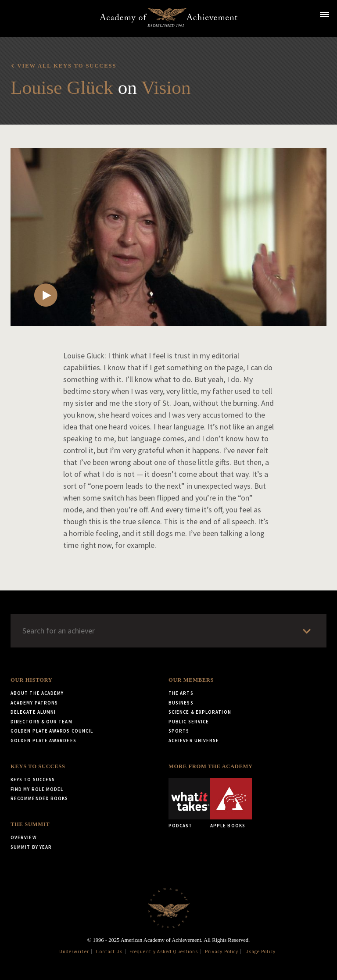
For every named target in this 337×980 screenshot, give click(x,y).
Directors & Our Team (41, 722)
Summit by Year (31, 847)
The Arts (181, 693)
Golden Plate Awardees (43, 740)
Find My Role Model (37, 789)
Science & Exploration (200, 712)
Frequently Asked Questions (164, 951)
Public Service (189, 722)
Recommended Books (39, 798)
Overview (24, 837)
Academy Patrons (34, 703)
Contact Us (109, 951)
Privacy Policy (222, 951)
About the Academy (37, 693)
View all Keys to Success (67, 66)
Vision (166, 88)
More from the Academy (211, 766)
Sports (179, 731)
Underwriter (74, 951)
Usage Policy (260, 951)
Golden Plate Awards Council (52, 731)
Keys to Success (38, 766)
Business (181, 703)
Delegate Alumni (33, 712)
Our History (31, 680)
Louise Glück (62, 88)
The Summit (30, 824)
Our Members (191, 680)
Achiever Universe (194, 740)
